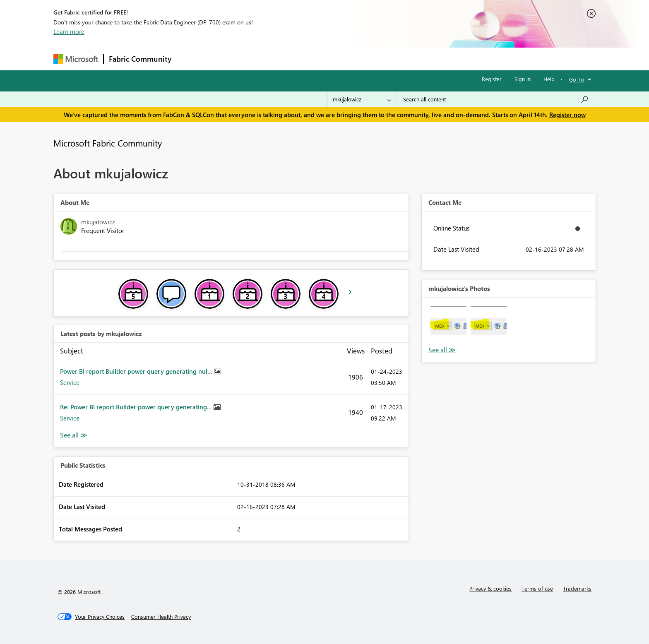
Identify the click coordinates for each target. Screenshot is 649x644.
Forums (190, 59)
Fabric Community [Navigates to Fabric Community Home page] (140, 59)
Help (549, 79)
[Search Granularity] (362, 99)
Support (401, 59)
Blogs (334, 59)
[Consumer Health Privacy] (161, 617)
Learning (366, 59)
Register (492, 79)
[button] (448, 324)
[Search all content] (496, 99)
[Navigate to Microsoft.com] (76, 59)
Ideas (261, 59)
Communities (297, 59)
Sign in (523, 79)
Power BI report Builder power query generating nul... (137, 371)
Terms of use (537, 588)
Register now (567, 115)
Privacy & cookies (490, 588)
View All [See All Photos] (442, 350)
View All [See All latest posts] (74, 435)
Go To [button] (577, 79)
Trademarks (577, 588)
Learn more (69, 31)
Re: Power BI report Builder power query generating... (137, 407)
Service (70, 382)
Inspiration (227, 59)
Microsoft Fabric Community (108, 143)
